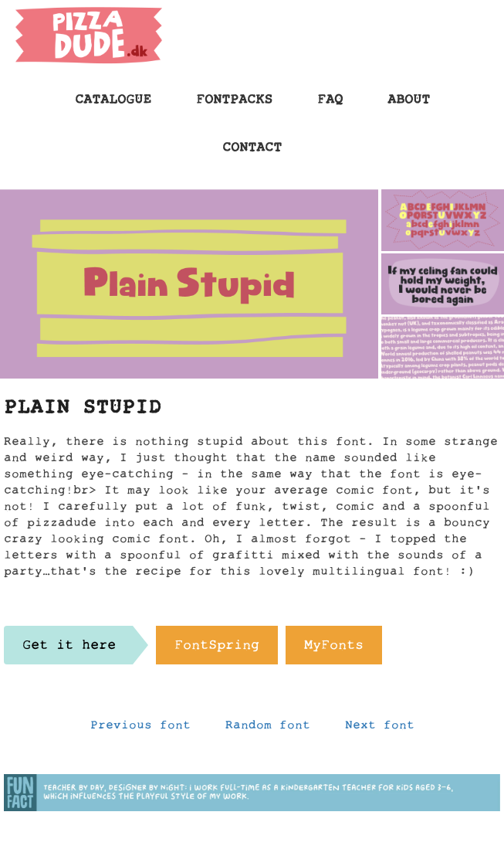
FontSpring (217, 649)
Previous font (140, 729)
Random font (268, 729)
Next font (380, 729)
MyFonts (334, 649)
